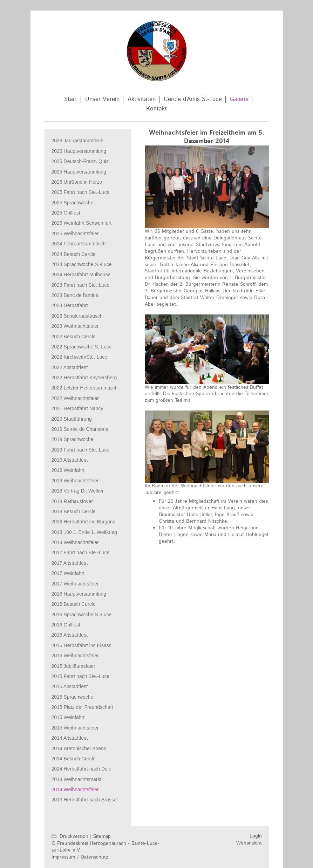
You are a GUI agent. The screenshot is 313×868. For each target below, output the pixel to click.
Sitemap (102, 836)
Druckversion (71, 836)
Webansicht (249, 843)
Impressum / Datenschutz (80, 857)
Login (256, 836)
